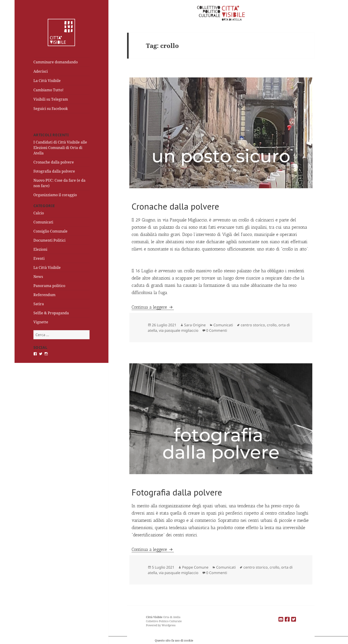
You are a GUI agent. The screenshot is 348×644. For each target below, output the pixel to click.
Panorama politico (49, 286)
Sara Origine (195, 325)
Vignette (41, 322)
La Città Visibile (47, 81)
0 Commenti (217, 330)
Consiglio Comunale (50, 231)
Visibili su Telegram (51, 99)
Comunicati (43, 222)
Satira (39, 304)
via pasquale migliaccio (179, 330)
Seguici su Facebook (51, 109)
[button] (221, 133)
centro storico (253, 325)
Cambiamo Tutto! (48, 90)
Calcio (39, 213)
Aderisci (41, 71)
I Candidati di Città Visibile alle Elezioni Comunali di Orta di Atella (60, 148)
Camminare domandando (56, 62)
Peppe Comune (195, 567)
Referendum (44, 295)
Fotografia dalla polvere (54, 171)
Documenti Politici (49, 240)
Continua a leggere (153, 307)
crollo (272, 325)
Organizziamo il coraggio (55, 195)
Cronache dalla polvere (54, 162)
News (38, 277)
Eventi (39, 258)
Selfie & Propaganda (51, 313)
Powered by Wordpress (161, 625)
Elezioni (40, 249)
